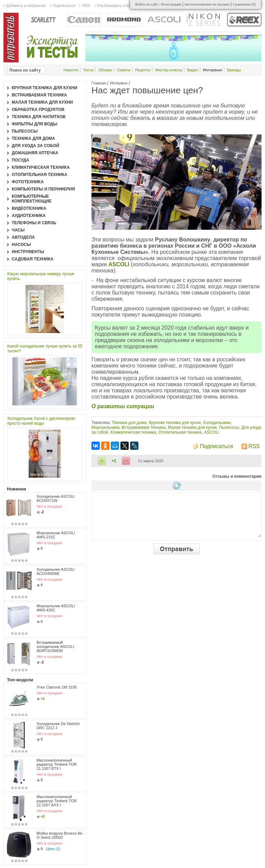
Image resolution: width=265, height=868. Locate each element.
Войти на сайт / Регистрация (158, 4)
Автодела (23, 237)
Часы (18, 230)
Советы (124, 70)
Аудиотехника (29, 216)
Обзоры (105, 70)
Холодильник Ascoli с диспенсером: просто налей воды (42, 421)
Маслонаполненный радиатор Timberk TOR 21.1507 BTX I (57, 764)
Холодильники (217, 423)
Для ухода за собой (36, 146)
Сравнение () (244, 4)
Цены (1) (53, 849)
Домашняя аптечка (35, 153)
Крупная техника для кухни (175, 423)
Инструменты (28, 252)
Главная (99, 83)
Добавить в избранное (26, 6)
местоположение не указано (207, 4)
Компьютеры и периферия (43, 189)
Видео (193, 70)
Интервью (119, 83)
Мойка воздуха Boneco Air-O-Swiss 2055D (60, 835)
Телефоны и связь (34, 223)
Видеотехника (29, 208)
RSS (254, 446)
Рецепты (143, 70)
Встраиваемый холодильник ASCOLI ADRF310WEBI (55, 647)
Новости (71, 70)
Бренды (234, 70)
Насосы (21, 245)
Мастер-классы (169, 70)
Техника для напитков (39, 117)
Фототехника (28, 182)
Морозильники (105, 427)
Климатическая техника (133, 432)
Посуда (21, 160)
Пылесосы (229, 427)
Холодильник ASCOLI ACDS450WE (56, 571)
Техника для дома (129, 423)
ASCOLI (212, 432)
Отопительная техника (180, 432)
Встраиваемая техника (143, 427)
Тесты (89, 70)
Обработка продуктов (38, 110)
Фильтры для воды (35, 124)
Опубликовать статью (116, 6)
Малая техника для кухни (192, 427)
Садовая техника (33, 259)
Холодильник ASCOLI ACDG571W (56, 498)
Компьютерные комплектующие (32, 199)
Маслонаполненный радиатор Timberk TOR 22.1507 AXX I (57, 801)
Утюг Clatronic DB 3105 (57, 687)
